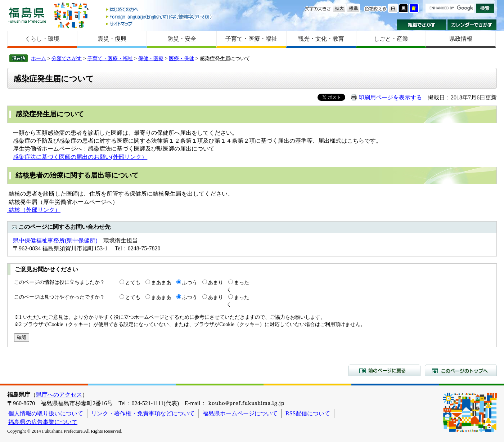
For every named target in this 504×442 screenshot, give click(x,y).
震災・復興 (112, 39)
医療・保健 (181, 58)
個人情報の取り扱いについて (46, 413)
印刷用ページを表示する (390, 97)
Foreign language (159, 17)
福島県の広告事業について (43, 422)
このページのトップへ (461, 370)
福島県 (27, 15)
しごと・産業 (391, 39)
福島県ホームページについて (240, 413)
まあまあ (161, 282)
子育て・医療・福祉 (251, 39)
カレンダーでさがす (472, 25)
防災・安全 (182, 39)
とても (133, 282)
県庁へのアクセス (59, 395)
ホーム (39, 58)
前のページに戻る (384, 370)
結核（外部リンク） (34, 210)
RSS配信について (308, 413)
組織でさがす (422, 25)
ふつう (190, 282)
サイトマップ (159, 24)
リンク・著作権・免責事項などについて (143, 413)
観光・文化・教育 (321, 39)
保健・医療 (151, 58)
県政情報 (461, 39)
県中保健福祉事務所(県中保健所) (55, 240)
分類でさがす (67, 58)
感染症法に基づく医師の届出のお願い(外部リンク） (80, 157)
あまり (216, 282)
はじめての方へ (159, 10)
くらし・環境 (42, 39)
